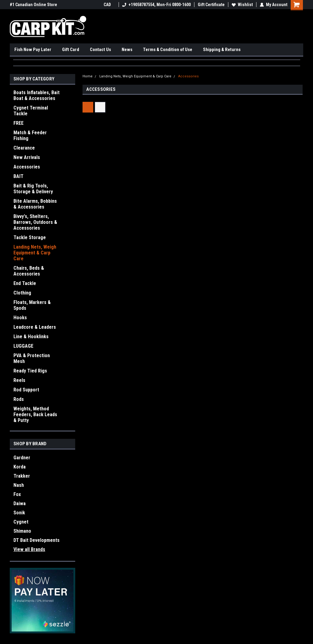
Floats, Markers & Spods (32, 305)
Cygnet (21, 522)
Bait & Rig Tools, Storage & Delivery (33, 189)
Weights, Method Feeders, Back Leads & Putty (35, 415)
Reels (19, 380)
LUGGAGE (23, 346)
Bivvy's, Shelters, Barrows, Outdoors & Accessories (35, 222)
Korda (20, 467)
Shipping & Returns (222, 50)
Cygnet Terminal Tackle (31, 111)
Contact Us (100, 50)
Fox (17, 494)
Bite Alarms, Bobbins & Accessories (35, 204)
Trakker (22, 476)
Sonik (19, 513)
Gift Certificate (211, 5)
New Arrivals (27, 157)
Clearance (24, 148)
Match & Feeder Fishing (30, 135)
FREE (18, 123)
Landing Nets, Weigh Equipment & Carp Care (35, 253)
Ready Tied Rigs (30, 371)
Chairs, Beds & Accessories (29, 271)
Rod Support (26, 390)
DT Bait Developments (37, 540)
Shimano (22, 531)
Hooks (20, 318)
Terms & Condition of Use (168, 50)
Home (88, 76)
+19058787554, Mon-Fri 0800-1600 (156, 5)
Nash (19, 485)
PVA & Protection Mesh (32, 358)
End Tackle (25, 283)
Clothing (22, 293)
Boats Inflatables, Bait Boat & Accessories (37, 95)
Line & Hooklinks (31, 337)
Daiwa (20, 503)
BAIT (18, 176)
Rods (19, 399)
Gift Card (71, 50)
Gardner (22, 458)
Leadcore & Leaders (35, 327)
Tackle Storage (30, 237)
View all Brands (29, 549)
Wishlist (242, 5)
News (127, 50)
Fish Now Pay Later (33, 50)
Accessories (27, 167)
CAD (109, 5)
